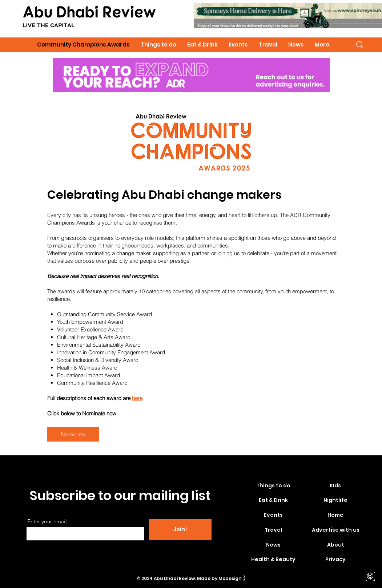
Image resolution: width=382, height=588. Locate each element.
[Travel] (273, 530)
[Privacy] (335, 560)
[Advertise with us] (336, 530)
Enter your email (47, 521)
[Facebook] (370, 525)
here (137, 398)
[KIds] (335, 486)
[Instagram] (370, 538)
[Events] (273, 515)
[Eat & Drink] (273, 500)
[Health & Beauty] (273, 560)
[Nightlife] (335, 500)
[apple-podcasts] (370, 576)
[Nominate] (73, 434)
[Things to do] (273, 486)
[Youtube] (370, 551)
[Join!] (180, 529)
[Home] (335, 515)
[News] (273, 545)
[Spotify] (370, 563)
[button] (359, 45)
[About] (336, 545)
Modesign (230, 578)
